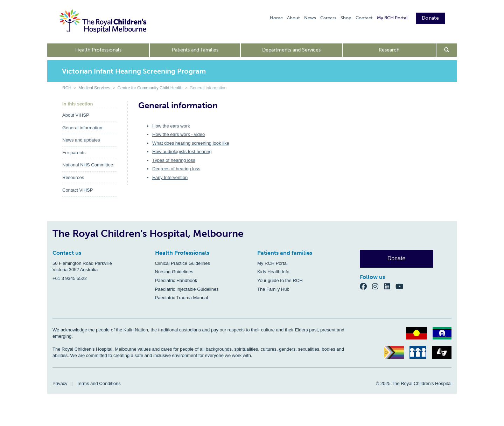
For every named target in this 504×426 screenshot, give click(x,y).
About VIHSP (76, 115)
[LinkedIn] (390, 286)
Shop (346, 18)
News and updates (81, 140)
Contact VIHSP (78, 190)
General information (82, 128)
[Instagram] (378, 286)
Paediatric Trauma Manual (182, 298)
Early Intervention (170, 177)
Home (276, 18)
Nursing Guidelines (174, 272)
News (310, 18)
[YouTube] (402, 286)
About (293, 18)
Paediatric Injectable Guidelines (187, 289)
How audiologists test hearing (182, 152)
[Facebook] (366, 286)
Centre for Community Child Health (150, 88)
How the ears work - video (178, 134)
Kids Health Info (273, 272)
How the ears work (171, 126)
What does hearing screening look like (191, 143)
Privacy (60, 383)
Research (389, 50)
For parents (74, 153)
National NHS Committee (88, 165)
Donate (430, 18)
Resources (73, 177)
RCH (67, 88)
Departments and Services (291, 50)
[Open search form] (447, 50)
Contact (364, 18)
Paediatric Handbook (176, 280)
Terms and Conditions (99, 383)
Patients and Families (195, 50)
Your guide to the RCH (280, 280)
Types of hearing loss (174, 160)
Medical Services (94, 88)
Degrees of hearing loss (176, 169)
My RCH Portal (392, 18)
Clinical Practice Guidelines (183, 263)
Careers (328, 18)
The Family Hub (273, 289)
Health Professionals (98, 50)
